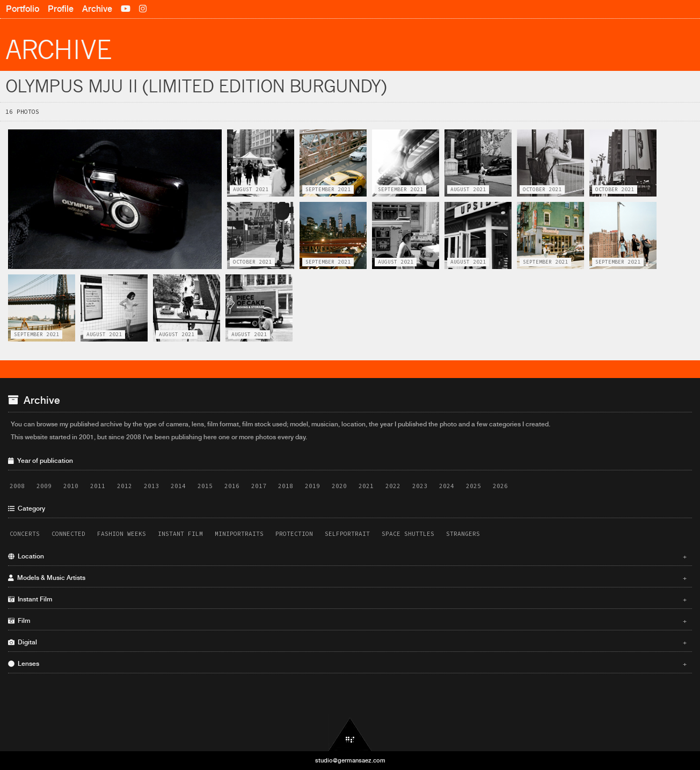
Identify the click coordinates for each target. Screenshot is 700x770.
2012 (125, 486)
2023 (420, 486)
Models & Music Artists (347, 578)
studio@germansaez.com (350, 760)
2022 (393, 486)
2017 (259, 486)
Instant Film (180, 534)
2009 (44, 486)
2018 (286, 486)
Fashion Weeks (122, 534)
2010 (71, 486)
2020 (339, 486)
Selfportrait (347, 534)
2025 (473, 486)
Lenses (347, 664)
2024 (447, 486)
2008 (17, 486)
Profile (61, 9)
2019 (312, 486)
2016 (232, 486)
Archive (97, 9)
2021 (366, 486)
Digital (347, 642)
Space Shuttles (408, 534)
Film (347, 621)
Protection (294, 534)
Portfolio (23, 9)
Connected (68, 534)
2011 (98, 486)
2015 (205, 486)
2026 (500, 486)
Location (347, 556)
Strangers (463, 534)
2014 (178, 486)
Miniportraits (239, 534)
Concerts (25, 534)
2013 (151, 486)
